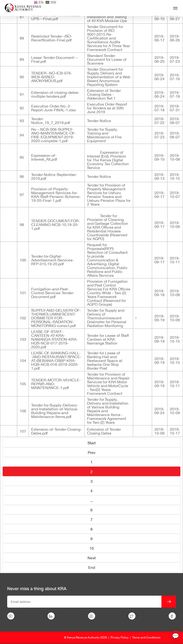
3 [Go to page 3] (91, 481)
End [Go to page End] (92, 567)
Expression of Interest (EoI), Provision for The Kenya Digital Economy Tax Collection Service (108, 160)
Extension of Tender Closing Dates (104, 431)
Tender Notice (99, 121)
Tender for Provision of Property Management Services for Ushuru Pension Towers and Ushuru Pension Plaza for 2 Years (109, 195)
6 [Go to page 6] (91, 510)
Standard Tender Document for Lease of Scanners (107, 59)
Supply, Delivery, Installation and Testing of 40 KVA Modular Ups (107, 17)
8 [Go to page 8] (91, 529)
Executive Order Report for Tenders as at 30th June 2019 (107, 108)
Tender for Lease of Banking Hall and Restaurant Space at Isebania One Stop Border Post (105, 361)
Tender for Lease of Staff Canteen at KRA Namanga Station (108, 339)
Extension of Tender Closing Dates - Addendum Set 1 (104, 94)
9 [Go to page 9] (91, 539)
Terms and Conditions (146, 638)
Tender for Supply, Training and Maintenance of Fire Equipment (104, 135)
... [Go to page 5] (92, 500)
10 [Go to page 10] (92, 548)
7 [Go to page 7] (91, 520)
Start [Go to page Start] (92, 443)
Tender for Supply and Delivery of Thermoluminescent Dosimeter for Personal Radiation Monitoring (107, 318)
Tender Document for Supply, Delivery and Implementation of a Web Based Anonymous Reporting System (109, 77)
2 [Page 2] (91, 472)
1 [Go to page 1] (91, 462)
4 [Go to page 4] (91, 491)
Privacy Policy (120, 638)
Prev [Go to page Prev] (92, 452)
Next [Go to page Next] (92, 558)
